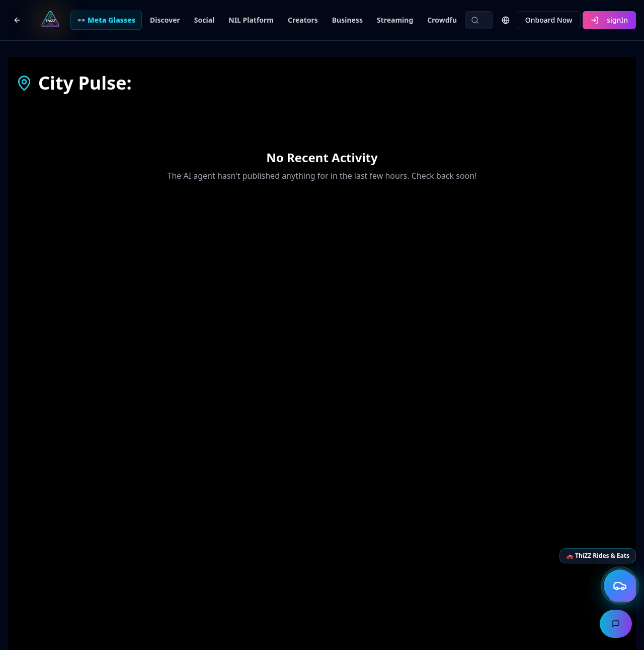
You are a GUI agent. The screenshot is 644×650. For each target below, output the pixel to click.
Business (347, 20)
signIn (609, 20)
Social (204, 20)
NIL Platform (251, 20)
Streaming (395, 20)
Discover (165, 20)
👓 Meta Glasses (106, 20)
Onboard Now (549, 20)
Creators (303, 20)
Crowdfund (447, 20)
